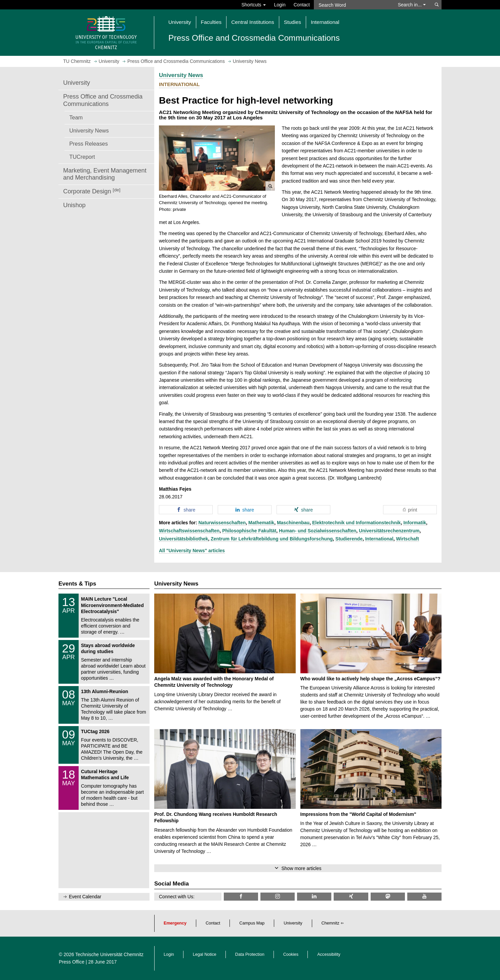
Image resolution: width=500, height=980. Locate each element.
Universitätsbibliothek (183, 539)
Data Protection (250, 954)
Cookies (291, 954)
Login (280, 5)
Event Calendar (85, 897)
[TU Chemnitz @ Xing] (351, 896)
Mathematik (261, 523)
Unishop (74, 205)
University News (89, 130)
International (379, 539)
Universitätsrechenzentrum (389, 531)
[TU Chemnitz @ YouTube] (424, 896)
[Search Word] (353, 5)
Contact (302, 5)
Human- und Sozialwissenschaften (318, 531)
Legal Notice (205, 954)
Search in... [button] (412, 5)
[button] (217, 158)
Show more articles (301, 868)
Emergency (175, 923)
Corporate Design (92, 191)
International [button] (325, 22)
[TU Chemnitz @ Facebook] (241, 896)
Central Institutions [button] (253, 22)
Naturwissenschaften (222, 523)
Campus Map (252, 923)
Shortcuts (254, 5)
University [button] (180, 22)
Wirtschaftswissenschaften (189, 531)
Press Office (72, 962)
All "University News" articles (192, 551)
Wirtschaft (408, 539)
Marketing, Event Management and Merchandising (105, 174)
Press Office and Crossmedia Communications (103, 100)
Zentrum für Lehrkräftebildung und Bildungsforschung (272, 539)
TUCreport (82, 157)
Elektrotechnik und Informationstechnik (357, 523)
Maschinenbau (293, 523)
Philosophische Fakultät (249, 531)
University (77, 83)
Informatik (415, 523)
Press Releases (89, 144)
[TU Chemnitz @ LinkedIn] (314, 896)
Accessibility (329, 954)
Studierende (349, 539)
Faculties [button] (211, 22)
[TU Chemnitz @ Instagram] (278, 896)
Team (76, 117)
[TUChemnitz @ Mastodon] (388, 896)
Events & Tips (77, 584)
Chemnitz (330, 923)
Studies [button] (293, 22)
